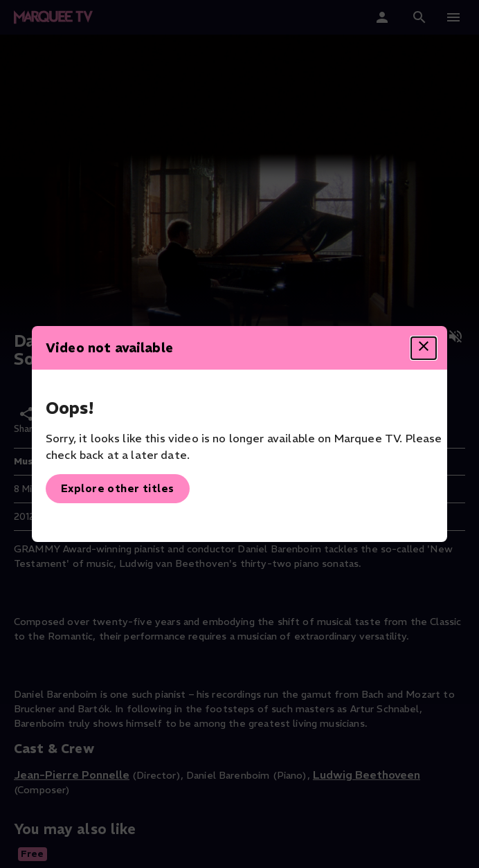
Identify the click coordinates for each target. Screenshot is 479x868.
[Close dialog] (424, 348)
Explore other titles (118, 488)
